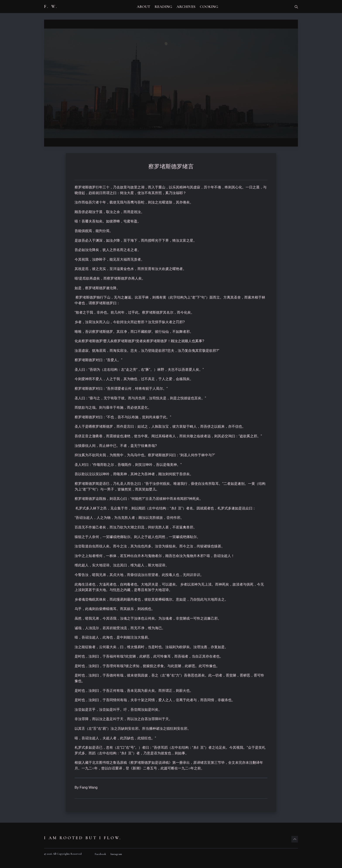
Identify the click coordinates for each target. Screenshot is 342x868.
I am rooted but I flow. (83, 838)
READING (163, 7)
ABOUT (144, 7)
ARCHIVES (186, 7)
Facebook (100, 854)
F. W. (51, 7)
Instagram (116, 854)
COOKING (209, 7)
